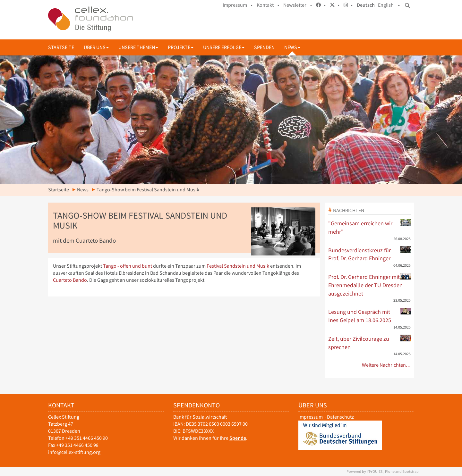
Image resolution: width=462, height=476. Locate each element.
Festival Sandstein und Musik (238, 266)
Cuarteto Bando (70, 280)
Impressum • (238, 5)
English (386, 5)
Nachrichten (349, 210)
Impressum (311, 417)
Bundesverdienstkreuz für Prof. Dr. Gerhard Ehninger (370, 254)
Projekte (181, 47)
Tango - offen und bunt (128, 266)
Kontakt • (268, 5)
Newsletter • (298, 5)
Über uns (96, 47)
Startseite (61, 47)
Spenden (264, 47)
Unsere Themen (138, 47)
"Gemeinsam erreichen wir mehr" (370, 227)
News (292, 47)
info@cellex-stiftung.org (74, 452)
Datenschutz (340, 417)
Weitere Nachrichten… (386, 365)
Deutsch (366, 5)
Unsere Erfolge (224, 47)
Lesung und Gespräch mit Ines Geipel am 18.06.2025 (370, 316)
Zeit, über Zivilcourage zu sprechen (370, 343)
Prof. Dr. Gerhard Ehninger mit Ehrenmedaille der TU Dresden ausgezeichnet (370, 285)
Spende (238, 438)
